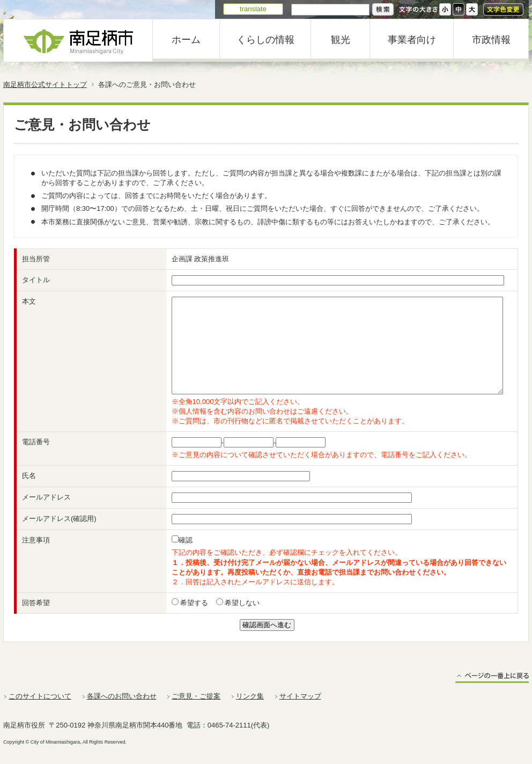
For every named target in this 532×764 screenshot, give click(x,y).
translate (253, 9)
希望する (194, 603)
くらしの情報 (265, 40)
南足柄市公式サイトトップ (45, 85)
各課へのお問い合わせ (122, 696)
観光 (341, 40)
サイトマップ (300, 696)
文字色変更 (503, 9)
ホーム (186, 40)
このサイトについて (40, 696)
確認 (186, 540)
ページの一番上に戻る (492, 677)
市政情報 (491, 40)
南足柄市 (78, 41)
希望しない (242, 603)
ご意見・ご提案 (196, 696)
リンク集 (250, 696)
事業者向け (412, 40)
